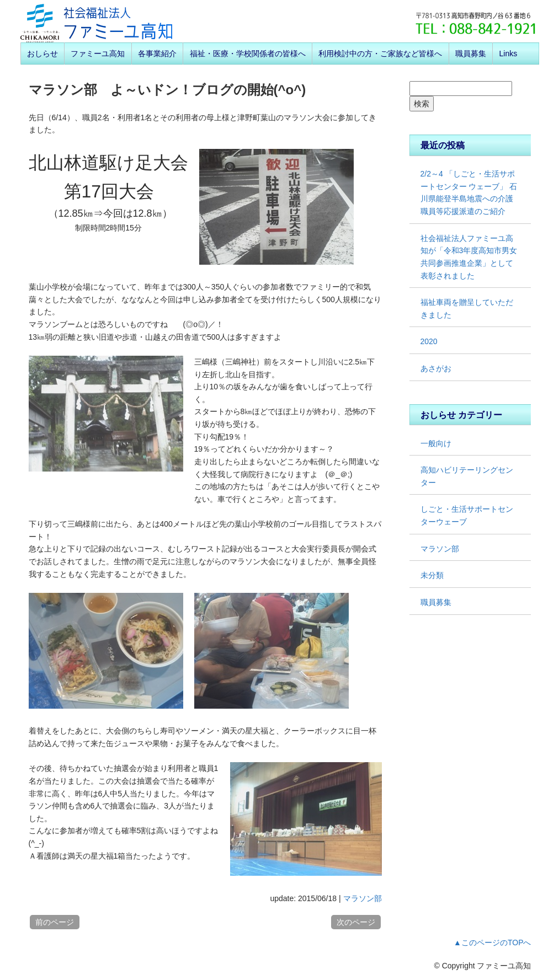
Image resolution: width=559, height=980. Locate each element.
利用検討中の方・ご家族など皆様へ (380, 53)
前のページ (55, 922)
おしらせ (42, 53)
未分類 (432, 575)
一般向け (436, 443)
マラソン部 (363, 898)
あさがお (436, 368)
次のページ (356, 922)
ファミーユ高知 (98, 53)
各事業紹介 (157, 53)
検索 (422, 104)
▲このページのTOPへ (492, 942)
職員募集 (471, 53)
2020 (429, 341)
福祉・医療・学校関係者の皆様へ (248, 53)
